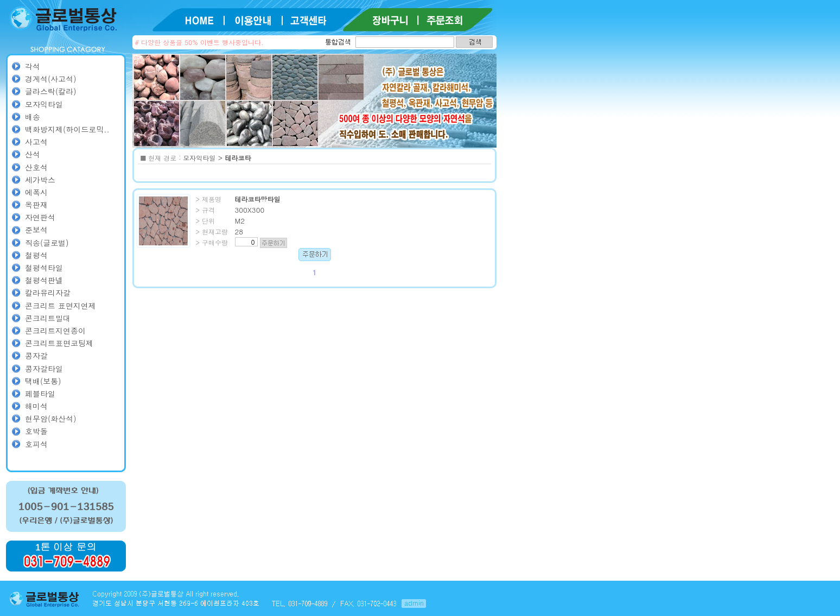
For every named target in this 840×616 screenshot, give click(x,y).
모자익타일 (44, 104)
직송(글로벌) (47, 243)
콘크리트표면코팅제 (59, 343)
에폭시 (36, 192)
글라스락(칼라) (51, 91)
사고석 (36, 142)
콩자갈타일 (44, 369)
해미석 (36, 406)
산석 (33, 154)
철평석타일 (44, 268)
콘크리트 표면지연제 (61, 306)
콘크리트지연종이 (55, 331)
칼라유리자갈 (48, 293)
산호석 (36, 167)
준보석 (36, 230)
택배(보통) (43, 381)
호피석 (36, 444)
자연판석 (40, 217)
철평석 (36, 255)
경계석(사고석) (51, 79)
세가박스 (40, 180)
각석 (33, 66)
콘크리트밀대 (48, 318)
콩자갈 (36, 355)
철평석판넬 (44, 280)
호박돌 (36, 431)
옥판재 (36, 205)
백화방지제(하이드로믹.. (67, 129)
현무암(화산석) (51, 418)
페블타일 (40, 393)
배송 (33, 117)
